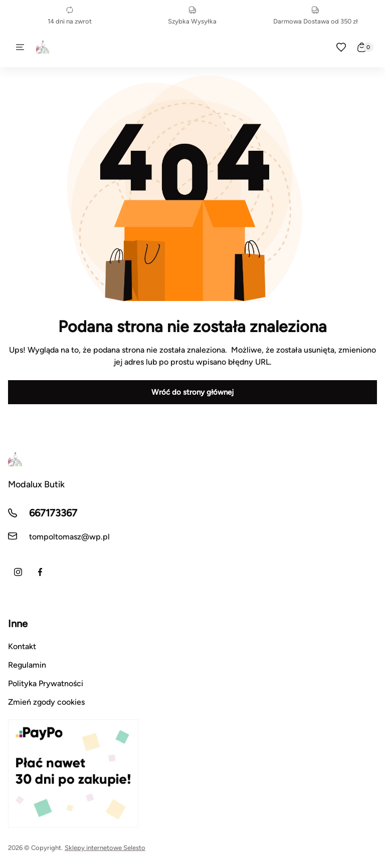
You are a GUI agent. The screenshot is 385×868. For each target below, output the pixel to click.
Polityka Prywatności (46, 683)
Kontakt (22, 646)
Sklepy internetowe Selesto (105, 848)
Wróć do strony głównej (192, 392)
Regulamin (27, 665)
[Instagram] (18, 572)
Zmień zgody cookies (46, 702)
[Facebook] (40, 572)
